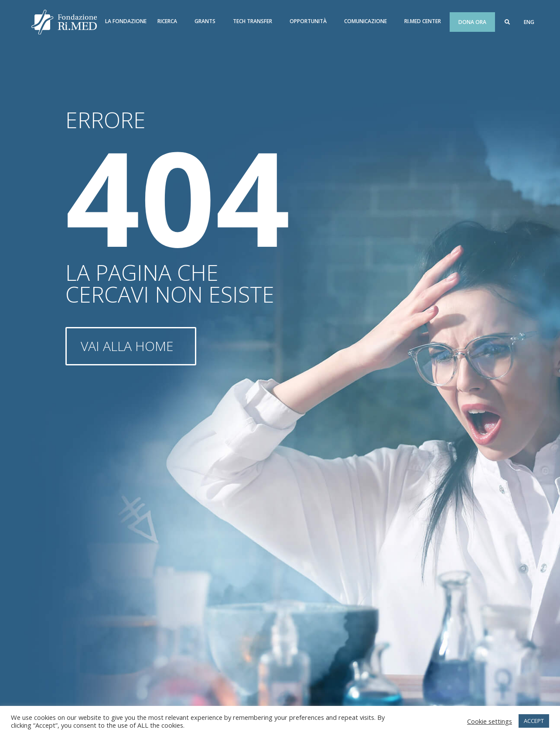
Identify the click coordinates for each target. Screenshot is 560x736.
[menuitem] (529, 22)
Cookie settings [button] (490, 721)
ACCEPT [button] (534, 721)
